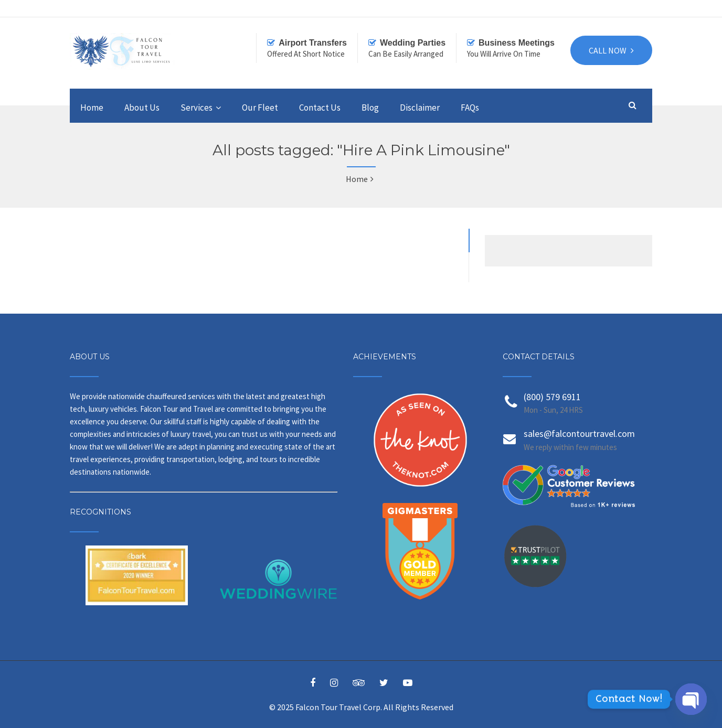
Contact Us (320, 108)
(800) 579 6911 (552, 397)
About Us (142, 108)
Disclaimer (420, 108)
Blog (370, 108)
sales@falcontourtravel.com (579, 433)
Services (197, 108)
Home (92, 108)
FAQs (470, 108)
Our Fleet (260, 108)
